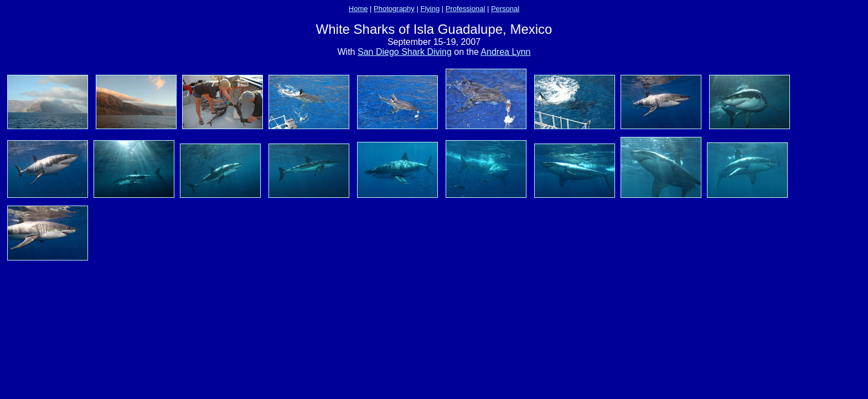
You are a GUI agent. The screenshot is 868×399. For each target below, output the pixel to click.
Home (358, 9)
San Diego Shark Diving (405, 52)
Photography (394, 9)
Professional (466, 9)
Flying (430, 9)
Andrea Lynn (505, 52)
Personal (505, 9)
